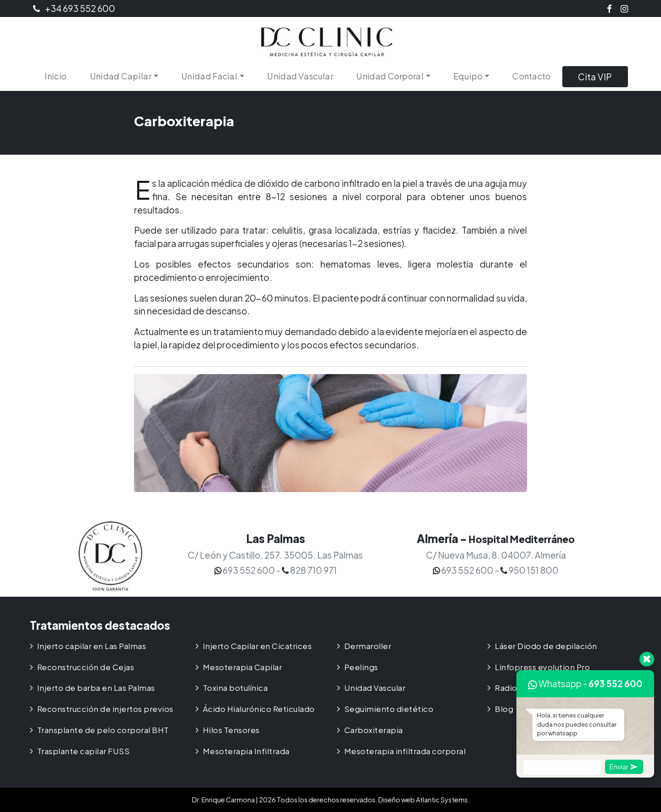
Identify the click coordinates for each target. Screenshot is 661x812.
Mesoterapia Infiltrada (246, 751)
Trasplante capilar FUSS (84, 751)
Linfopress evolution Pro (542, 667)
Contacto (531, 76)
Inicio (56, 76)
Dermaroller (368, 646)
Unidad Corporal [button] (390, 76)
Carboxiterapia (374, 730)
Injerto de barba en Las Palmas (96, 688)
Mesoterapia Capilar (243, 667)
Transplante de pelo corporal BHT (103, 730)
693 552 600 (616, 683)
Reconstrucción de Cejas (86, 667)
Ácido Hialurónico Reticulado (259, 709)
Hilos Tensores (231, 730)
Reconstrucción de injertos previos (105, 709)
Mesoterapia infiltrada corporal (405, 751)
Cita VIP (595, 77)
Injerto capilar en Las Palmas (92, 646)
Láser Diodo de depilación (546, 646)
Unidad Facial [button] (209, 76)
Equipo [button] (468, 76)
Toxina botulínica (235, 688)
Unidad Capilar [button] (121, 76)
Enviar (624, 766)
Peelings (361, 667)
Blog (504, 709)
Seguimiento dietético (389, 709)
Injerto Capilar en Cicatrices (258, 646)
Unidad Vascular (300, 76)
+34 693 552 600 (74, 8)
